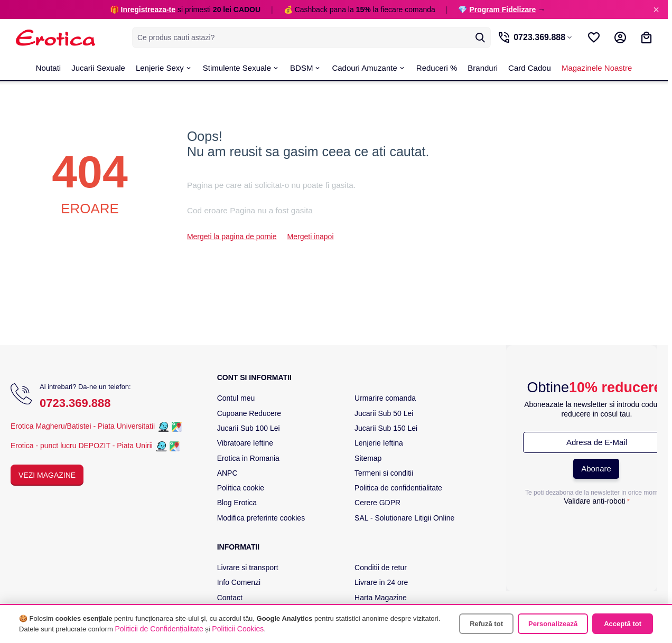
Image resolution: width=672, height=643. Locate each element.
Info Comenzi (239, 582)
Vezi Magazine (47, 475)
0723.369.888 (75, 403)
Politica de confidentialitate (398, 488)
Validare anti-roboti (594, 501)
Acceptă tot (623, 624)
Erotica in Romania (248, 458)
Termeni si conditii (384, 473)
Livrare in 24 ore (381, 582)
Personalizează (553, 624)
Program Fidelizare (502, 10)
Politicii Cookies (238, 629)
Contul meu (236, 398)
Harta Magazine (381, 598)
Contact (230, 598)
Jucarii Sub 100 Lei (249, 428)
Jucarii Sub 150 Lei (386, 428)
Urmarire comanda (385, 398)
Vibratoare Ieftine (245, 443)
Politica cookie (241, 488)
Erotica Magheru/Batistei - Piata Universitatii (83, 426)
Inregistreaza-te (148, 10)
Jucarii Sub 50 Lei (384, 413)
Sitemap (368, 458)
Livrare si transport (248, 568)
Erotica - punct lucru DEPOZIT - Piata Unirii (83, 446)
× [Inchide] (656, 10)
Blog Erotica (237, 503)
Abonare (596, 469)
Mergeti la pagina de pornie (232, 237)
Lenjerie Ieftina (379, 443)
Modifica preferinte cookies (261, 518)
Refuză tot (486, 624)
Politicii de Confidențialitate (159, 629)
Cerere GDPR (377, 503)
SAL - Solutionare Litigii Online (404, 518)
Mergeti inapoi (311, 237)
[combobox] (307, 37)
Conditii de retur (381, 568)
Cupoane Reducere (249, 413)
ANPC (227, 473)
